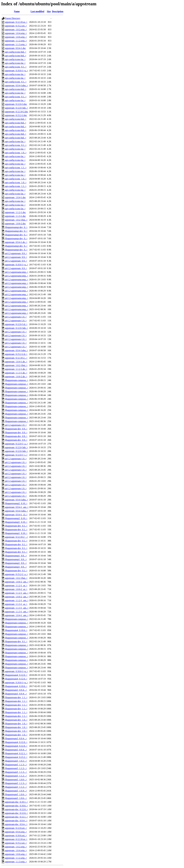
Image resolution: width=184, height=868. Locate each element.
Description (58, 11)
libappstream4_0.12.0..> (16, 675)
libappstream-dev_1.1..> (16, 697)
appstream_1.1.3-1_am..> (17, 608)
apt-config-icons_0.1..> (16, 67)
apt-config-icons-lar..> (15, 59)
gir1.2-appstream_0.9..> (16, 253)
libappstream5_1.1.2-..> (16, 768)
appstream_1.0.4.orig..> (16, 33)
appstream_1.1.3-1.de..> (16, 373)
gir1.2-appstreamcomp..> (17, 272)
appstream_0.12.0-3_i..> (16, 455)
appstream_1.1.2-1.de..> (16, 369)
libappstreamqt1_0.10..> (16, 522)
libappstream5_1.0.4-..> (16, 791)
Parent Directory (13, 18)
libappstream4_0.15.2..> (16, 757)
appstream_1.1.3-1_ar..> (16, 604)
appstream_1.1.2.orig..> (16, 41)
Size (49, 11)
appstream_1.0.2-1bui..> (16, 220)
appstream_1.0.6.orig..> (16, 37)
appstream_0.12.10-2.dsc (17, 112)
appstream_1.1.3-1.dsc (15, 216)
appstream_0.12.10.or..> (16, 22)
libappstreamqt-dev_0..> (16, 227)
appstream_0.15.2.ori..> (16, 26)
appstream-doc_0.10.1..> (16, 802)
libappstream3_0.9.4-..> (16, 690)
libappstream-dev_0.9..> (16, 429)
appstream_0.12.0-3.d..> (16, 324)
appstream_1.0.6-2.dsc (15, 224)
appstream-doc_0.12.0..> (16, 809)
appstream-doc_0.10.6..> (16, 806)
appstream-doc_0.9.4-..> (16, 821)
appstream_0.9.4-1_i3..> (16, 515)
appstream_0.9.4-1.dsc (15, 48)
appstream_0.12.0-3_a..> (16, 444)
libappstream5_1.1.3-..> (16, 765)
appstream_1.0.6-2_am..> (17, 582)
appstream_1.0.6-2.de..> (16, 377)
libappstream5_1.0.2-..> (16, 761)
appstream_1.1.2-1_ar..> (16, 585)
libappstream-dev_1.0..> (16, 720)
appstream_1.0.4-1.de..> (16, 362)
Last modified (37, 11)
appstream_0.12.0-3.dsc (16, 104)
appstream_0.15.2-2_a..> (16, 574)
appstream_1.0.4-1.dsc (15, 197)
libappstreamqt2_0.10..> (16, 503)
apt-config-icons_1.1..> (16, 168)
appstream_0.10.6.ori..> (16, 835)
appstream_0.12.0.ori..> (16, 828)
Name (17, 11)
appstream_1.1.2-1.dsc (15, 212)
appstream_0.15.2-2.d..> (16, 354)
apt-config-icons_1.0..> (16, 153)
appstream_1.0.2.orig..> (16, 29)
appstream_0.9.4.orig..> (16, 832)
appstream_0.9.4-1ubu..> (17, 85)
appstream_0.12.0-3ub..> (17, 108)
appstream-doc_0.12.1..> (16, 817)
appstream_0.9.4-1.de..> (16, 242)
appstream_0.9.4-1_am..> (17, 507)
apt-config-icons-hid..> (16, 52)
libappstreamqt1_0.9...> (16, 556)
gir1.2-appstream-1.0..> (16, 317)
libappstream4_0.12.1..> (16, 753)
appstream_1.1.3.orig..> (16, 44)
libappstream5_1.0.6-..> (16, 780)
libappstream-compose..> (17, 380)
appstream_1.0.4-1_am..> (17, 615)
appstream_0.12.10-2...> (16, 358)
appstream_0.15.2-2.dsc (16, 115)
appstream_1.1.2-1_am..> (17, 593)
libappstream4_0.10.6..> (16, 630)
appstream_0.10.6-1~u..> (17, 71)
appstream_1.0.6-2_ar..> (16, 589)
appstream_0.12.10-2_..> (17, 537)
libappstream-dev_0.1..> (16, 526)
